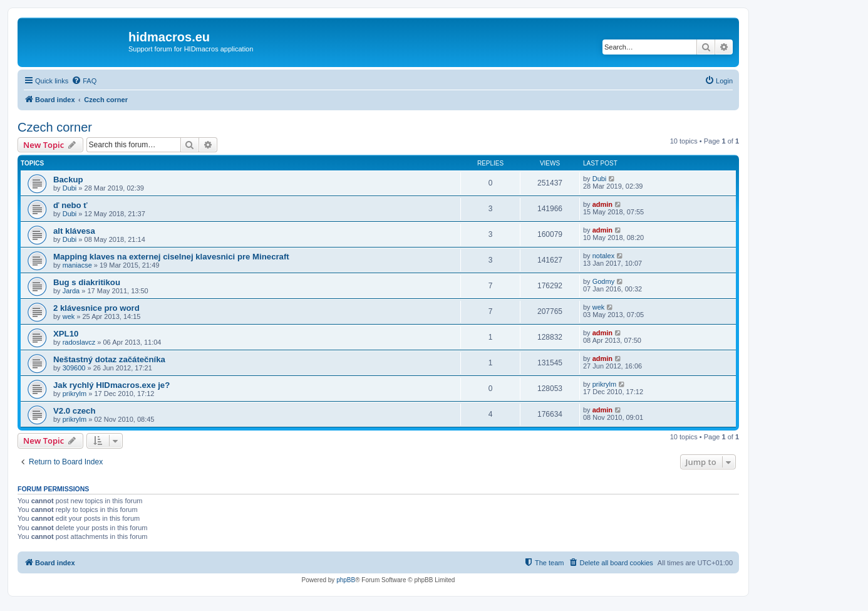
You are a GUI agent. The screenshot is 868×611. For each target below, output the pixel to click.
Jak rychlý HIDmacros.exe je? (111, 385)
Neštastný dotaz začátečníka (109, 359)
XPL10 (66, 334)
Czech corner (55, 127)
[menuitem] (84, 81)
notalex (603, 256)
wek (69, 316)
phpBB (346, 580)
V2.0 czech (74, 411)
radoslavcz (79, 342)
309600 (74, 368)
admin (602, 204)
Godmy (603, 281)
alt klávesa (74, 231)
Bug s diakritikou (87, 282)
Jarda (71, 291)
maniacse (77, 265)
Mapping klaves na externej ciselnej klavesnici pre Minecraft (171, 257)
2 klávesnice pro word (96, 308)
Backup (68, 180)
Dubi (70, 188)
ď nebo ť (70, 205)
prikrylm (75, 394)
